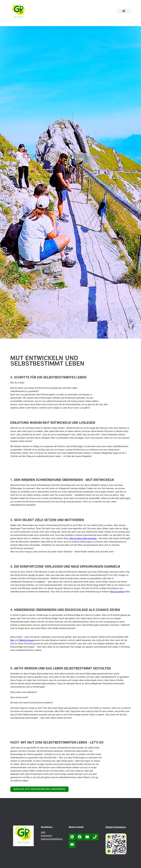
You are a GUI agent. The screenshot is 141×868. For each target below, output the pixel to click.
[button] (124, 11)
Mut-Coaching (117, 592)
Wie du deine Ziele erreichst (83, 538)
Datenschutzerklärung (52, 839)
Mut (12, 640)
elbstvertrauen (27, 640)
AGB (43, 832)
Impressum (46, 836)
